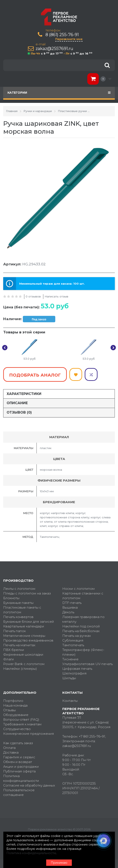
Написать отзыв (56, 296)
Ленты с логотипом (19, 589)
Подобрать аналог (35, 375)
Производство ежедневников (28, 640)
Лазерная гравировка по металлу (83, 619)
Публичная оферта (19, 771)
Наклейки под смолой (81, 626)
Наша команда (15, 705)
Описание (17, 403)
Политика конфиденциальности (21, 778)
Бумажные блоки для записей (29, 622)
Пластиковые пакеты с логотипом (22, 610)
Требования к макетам (22, 724)
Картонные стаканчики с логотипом (83, 596)
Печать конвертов (18, 617)
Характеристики (24, 394)
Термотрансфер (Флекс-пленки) (83, 652)
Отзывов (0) (19, 412)
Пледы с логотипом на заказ (27, 593)
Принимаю (59, 863)
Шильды (69, 678)
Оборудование (16, 715)
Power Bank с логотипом (24, 664)
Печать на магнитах (19, 645)
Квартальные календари (24, 626)
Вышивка (70, 607)
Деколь (68, 612)
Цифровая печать (77, 669)
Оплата (9, 748)
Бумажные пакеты (18, 603)
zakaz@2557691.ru (54, 49)
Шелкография (74, 673)
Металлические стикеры (24, 636)
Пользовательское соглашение (19, 792)
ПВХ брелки (14, 650)
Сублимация (73, 640)
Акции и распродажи (21, 767)
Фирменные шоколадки (23, 654)
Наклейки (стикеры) (20, 669)
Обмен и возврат (18, 762)
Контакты (70, 701)
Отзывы (9, 710)
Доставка (11, 752)
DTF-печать (72, 603)
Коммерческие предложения (29, 734)
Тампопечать (73, 645)
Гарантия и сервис (19, 757)
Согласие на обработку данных (29, 785)
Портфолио (13, 701)
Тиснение (70, 659)
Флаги (9, 659)
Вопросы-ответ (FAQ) (21, 719)
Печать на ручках (77, 636)
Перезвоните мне (69, 39)
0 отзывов (33, 296)
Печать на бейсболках (81, 631)
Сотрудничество (17, 729)
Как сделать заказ (18, 743)
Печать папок (15, 631)
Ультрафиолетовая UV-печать (87, 664)
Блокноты (11, 598)
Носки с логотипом (79, 589)
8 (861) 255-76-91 (62, 35)
